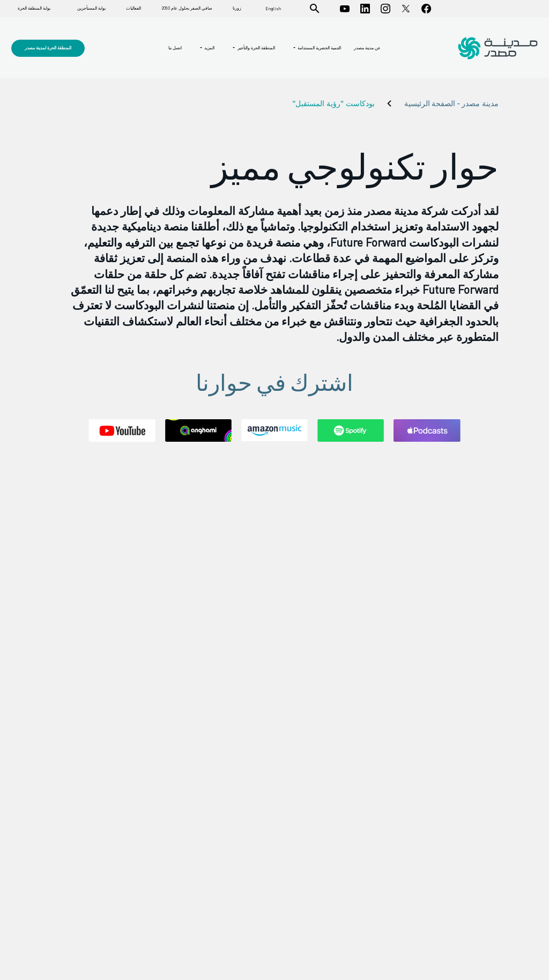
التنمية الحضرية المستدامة (319, 48)
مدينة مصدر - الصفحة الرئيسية (451, 104)
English (273, 9)
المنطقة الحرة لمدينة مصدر (48, 48)
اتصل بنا (175, 48)
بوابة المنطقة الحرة (34, 8)
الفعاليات (133, 8)
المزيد (209, 48)
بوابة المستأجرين (91, 8)
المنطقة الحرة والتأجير (256, 48)
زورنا (237, 8)
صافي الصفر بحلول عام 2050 (187, 8)
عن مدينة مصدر (367, 48)
